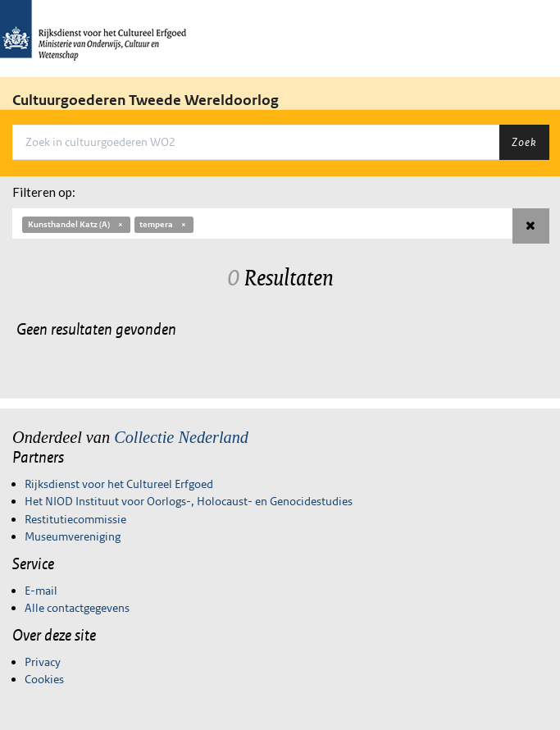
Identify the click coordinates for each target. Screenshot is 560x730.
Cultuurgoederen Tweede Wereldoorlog (146, 100)
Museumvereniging (73, 536)
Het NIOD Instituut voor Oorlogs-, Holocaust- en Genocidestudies (189, 501)
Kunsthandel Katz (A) (76, 224)
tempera (164, 224)
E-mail (41, 591)
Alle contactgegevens (77, 608)
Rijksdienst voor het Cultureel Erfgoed (119, 484)
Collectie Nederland (181, 437)
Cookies (44, 679)
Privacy (43, 662)
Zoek (524, 142)
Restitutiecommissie (75, 519)
